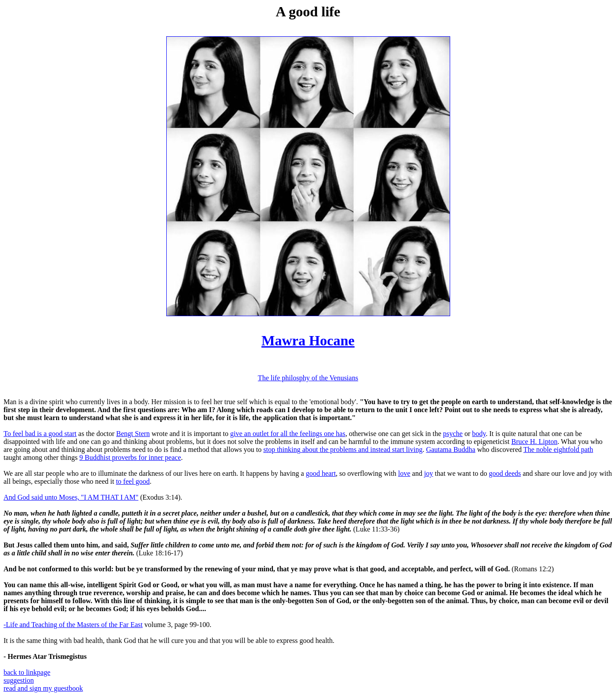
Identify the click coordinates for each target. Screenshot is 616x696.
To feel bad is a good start (40, 434)
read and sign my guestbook (43, 688)
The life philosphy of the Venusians (308, 378)
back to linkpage (27, 672)
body (479, 434)
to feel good (133, 481)
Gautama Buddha (451, 449)
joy (429, 473)
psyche (453, 434)
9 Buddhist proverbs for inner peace (130, 457)
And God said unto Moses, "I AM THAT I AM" (71, 497)
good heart (321, 473)
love (404, 473)
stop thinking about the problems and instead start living (343, 449)
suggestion (19, 680)
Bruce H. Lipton (534, 442)
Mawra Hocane (308, 340)
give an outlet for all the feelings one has (288, 434)
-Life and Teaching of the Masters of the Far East (73, 625)
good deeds (505, 473)
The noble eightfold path (559, 449)
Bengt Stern (133, 434)
